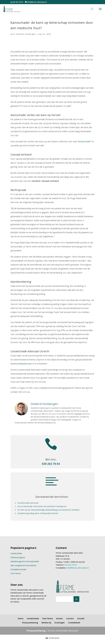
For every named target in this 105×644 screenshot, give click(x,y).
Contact (70, 618)
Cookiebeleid (74, 623)
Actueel (81, 618)
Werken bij (46, 623)
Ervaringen (60, 623)
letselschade (84, 141)
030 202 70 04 (18, 2)
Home (21, 618)
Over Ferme (16, 573)
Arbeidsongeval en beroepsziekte (25, 561)
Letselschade (16, 553)
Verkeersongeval (18, 557)
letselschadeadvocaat (21, 364)
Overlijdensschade (18, 569)
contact (14, 392)
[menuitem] (53, 638)
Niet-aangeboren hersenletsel (23, 565)
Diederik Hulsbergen (26, 34)
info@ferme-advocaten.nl (78, 568)
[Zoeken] (76, 599)
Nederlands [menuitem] (54, 638)
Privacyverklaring (30, 623)
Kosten (59, 618)
